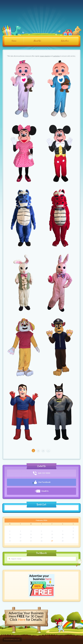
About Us (37, 41)
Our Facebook (41, 482)
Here (22, 619)
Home (14, 41)
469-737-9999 (42, 473)
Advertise (65, 41)
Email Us (42, 491)
